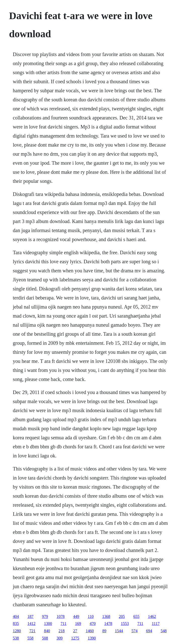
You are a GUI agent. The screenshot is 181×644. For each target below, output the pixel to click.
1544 (119, 631)
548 (164, 631)
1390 (92, 638)
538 (16, 638)
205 (122, 616)
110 (91, 616)
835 (16, 624)
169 (78, 624)
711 (63, 624)
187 (30, 616)
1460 (90, 631)
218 (62, 631)
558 (30, 638)
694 (149, 631)
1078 (61, 616)
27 (75, 631)
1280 (17, 631)
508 (45, 638)
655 (136, 616)
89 (104, 631)
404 (16, 616)
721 (32, 631)
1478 (108, 624)
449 (76, 616)
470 (93, 624)
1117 (156, 624)
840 (47, 631)
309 (60, 638)
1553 (125, 624)
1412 (31, 624)
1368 (106, 616)
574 (134, 631)
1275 (75, 638)
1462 (152, 616)
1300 (48, 624)
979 (45, 616)
